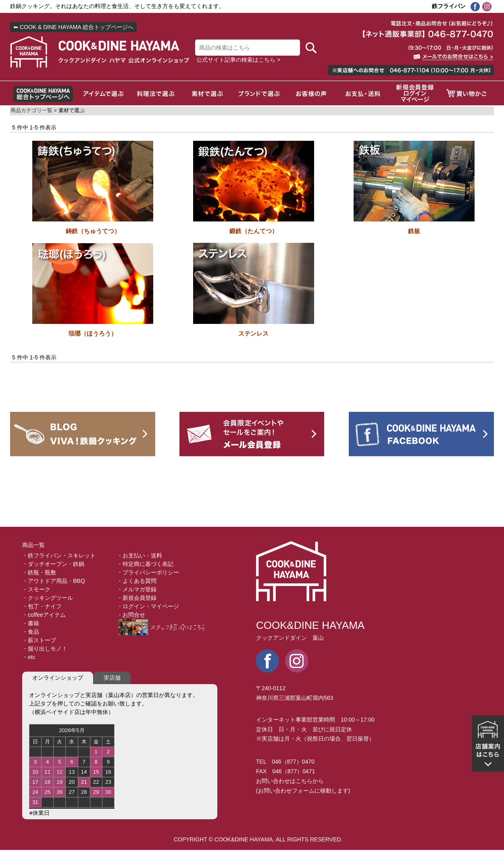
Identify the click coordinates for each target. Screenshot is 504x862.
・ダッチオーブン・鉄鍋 (53, 564)
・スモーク (36, 589)
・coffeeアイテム (44, 615)
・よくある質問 (137, 581)
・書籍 (31, 623)
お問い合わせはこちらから (290, 781)
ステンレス (253, 333)
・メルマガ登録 (137, 589)
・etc (29, 657)
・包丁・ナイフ (42, 606)
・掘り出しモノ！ (45, 649)
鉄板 (414, 231)
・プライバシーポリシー (148, 572)
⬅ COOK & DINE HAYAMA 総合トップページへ (73, 27)
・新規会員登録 (137, 598)
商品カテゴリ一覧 (31, 111)
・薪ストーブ (39, 640)
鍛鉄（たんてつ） (254, 231)
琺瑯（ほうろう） (93, 333)
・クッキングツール (48, 598)
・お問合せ (131, 615)
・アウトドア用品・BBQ (54, 581)
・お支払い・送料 (140, 555)
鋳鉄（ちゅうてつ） (93, 231)
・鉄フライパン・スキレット (59, 555)
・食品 (31, 632)
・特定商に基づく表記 (145, 564)
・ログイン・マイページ (148, 606)
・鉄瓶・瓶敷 (39, 572)
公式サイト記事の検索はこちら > (238, 60)
